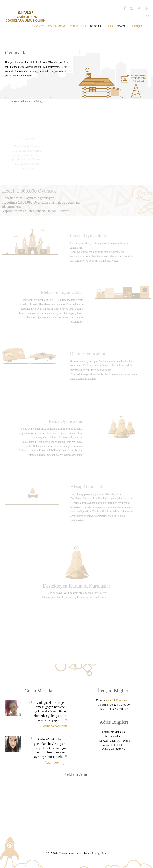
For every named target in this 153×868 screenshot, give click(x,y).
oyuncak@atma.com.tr (119, 700)
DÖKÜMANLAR (57, 26)
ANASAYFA (38, 26)
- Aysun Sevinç (53, 763)
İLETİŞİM (137, 26)
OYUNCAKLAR (78, 26)
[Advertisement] (51, 86)
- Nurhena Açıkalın (53, 726)
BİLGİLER (97, 26)
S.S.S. (111, 26)
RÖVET (123, 26)
